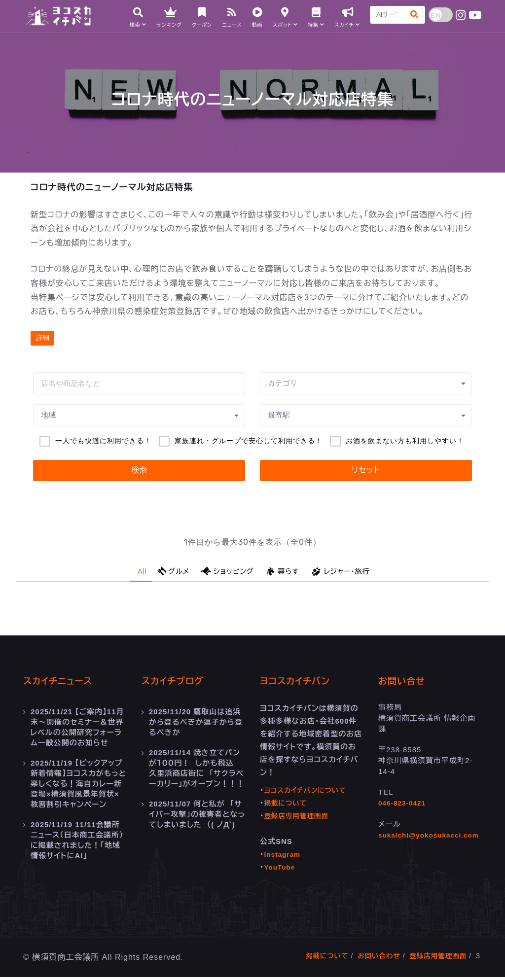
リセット (366, 470)
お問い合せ (407, 684)
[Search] (384, 17)
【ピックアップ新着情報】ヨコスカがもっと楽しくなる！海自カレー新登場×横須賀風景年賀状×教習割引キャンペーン (78, 784)
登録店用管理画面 (435, 959)
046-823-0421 (404, 806)
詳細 (42, 338)
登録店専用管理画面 (300, 819)
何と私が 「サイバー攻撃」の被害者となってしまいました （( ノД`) (197, 813)
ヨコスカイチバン (302, 684)
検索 (139, 470)
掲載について (288, 806)
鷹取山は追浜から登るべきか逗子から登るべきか (196, 724)
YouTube (281, 870)
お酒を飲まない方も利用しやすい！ (405, 441)
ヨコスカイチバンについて (309, 793)
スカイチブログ (179, 684)
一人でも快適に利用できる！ (103, 441)
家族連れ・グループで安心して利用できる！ (249, 441)
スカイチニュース (65, 684)
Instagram (284, 857)
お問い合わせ (371, 959)
